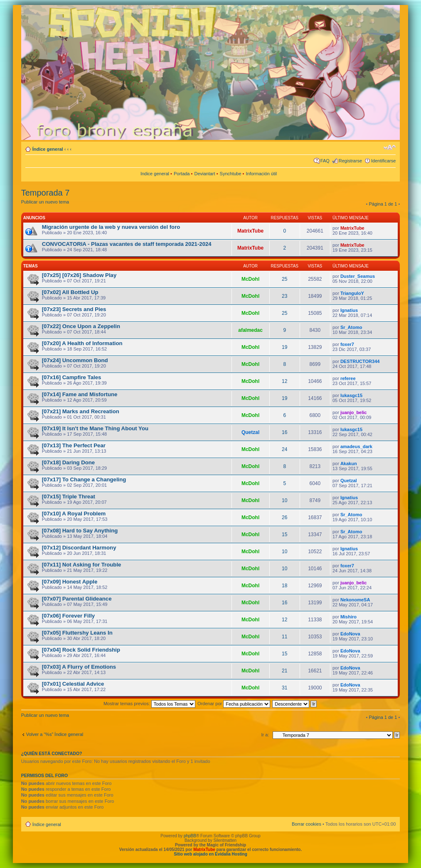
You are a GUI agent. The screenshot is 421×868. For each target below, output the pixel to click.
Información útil (262, 174)
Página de (383, 204)
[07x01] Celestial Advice (73, 684)
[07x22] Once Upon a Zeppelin (81, 326)
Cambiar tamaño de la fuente (390, 147)
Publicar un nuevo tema (45, 202)
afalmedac (250, 330)
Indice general (155, 174)
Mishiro (348, 617)
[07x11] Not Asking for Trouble (82, 565)
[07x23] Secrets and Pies (74, 309)
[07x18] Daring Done (69, 462)
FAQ (325, 161)
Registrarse (350, 161)
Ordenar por (234, 704)
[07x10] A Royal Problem (74, 514)
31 (284, 688)
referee (348, 378)
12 (284, 381)
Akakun (349, 463)
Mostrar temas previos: (149, 704)
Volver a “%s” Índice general (55, 734)
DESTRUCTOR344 (360, 361)
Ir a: (265, 735)
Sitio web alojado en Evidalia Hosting (210, 854)
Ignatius (349, 310)
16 (284, 432)
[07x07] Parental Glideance (77, 599)
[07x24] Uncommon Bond (75, 360)
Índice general (48, 149)
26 (284, 517)
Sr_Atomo (351, 327)
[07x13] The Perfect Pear (74, 445)
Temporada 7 (46, 193)
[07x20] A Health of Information (82, 343)
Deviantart (204, 174)
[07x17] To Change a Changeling (84, 479)
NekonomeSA (355, 600)
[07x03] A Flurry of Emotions (79, 667)
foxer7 (347, 344)
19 (284, 347)
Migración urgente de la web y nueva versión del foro (111, 227)
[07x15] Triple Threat (69, 497)
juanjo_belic (354, 412)
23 (284, 296)
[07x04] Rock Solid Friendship (81, 650)
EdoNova (350, 634)
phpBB (190, 836)
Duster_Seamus (358, 276)
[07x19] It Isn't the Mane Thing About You (95, 428)
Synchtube (231, 174)
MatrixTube (250, 231)
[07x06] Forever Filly (69, 616)
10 (284, 500)
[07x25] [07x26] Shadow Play (79, 275)
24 (284, 449)
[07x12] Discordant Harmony (79, 548)
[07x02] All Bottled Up (70, 292)
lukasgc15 (351, 395)
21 (284, 671)
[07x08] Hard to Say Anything (80, 531)
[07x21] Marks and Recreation (81, 411)
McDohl (250, 279)
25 (284, 279)
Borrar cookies (307, 824)
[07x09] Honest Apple (70, 582)
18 (284, 586)
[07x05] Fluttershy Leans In (77, 633)
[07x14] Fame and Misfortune (80, 394)
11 (284, 637)
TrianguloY (352, 293)
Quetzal (250, 432)
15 (284, 535)
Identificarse (383, 161)
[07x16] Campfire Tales (72, 377)
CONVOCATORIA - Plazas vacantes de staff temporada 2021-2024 (127, 244)
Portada (182, 174)
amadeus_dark (356, 446)
